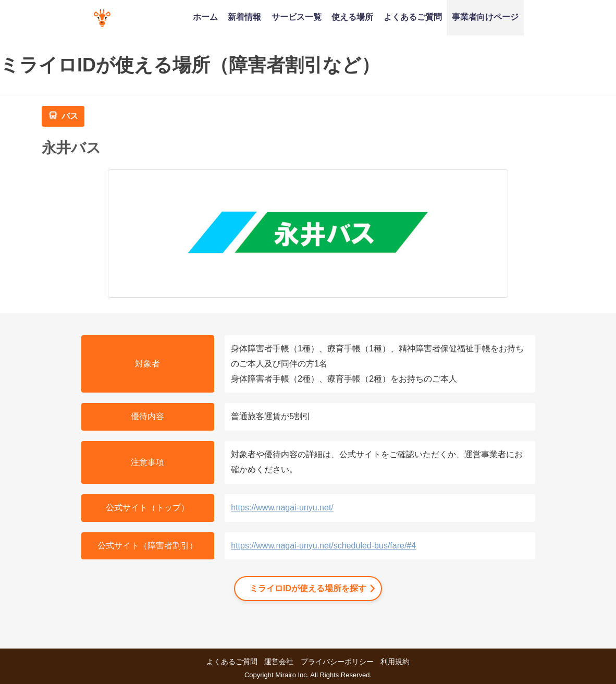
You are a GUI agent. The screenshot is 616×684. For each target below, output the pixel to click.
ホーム (205, 17)
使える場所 (352, 17)
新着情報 (244, 17)
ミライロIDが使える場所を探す (308, 588)
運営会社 (279, 662)
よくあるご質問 (413, 17)
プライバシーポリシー (337, 662)
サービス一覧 (297, 17)
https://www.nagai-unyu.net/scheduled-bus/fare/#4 (323, 546)
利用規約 (395, 662)
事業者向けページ (485, 17)
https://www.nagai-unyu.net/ (282, 508)
